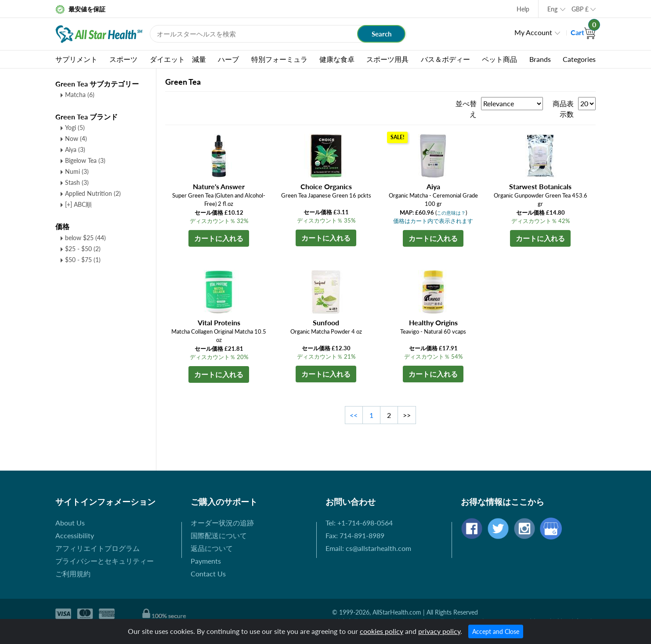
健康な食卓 (337, 59)
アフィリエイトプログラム (98, 548)
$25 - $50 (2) (83, 249)
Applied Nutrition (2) (93, 193)
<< (354, 415)
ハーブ (228, 59)
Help (523, 9)
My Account (533, 32)
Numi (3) (77, 171)
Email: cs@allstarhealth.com (368, 548)
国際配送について (219, 535)
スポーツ (123, 59)
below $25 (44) (85, 238)
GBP (580, 9)
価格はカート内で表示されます (433, 221)
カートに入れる (219, 238)
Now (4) (76, 139)
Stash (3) (77, 182)
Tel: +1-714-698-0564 (359, 523)
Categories (579, 59)
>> (407, 415)
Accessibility (75, 535)
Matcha (80, 95)
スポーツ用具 (387, 59)
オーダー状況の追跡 (222, 523)
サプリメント (76, 59)
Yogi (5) (75, 128)
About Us (70, 523)
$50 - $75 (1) (83, 260)
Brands (540, 59)
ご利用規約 (73, 574)
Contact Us (208, 574)
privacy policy (439, 631)
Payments (206, 561)
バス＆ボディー (445, 59)
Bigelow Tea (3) (85, 160)
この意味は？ (451, 213)
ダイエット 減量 (178, 59)
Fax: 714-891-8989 (355, 535)
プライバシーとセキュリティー (105, 561)
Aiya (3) (75, 149)
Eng (552, 9)
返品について (212, 548)
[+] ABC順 (78, 204)
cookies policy (382, 631)
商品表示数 (563, 109)
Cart (583, 32)
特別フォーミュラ (279, 59)
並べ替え (466, 109)
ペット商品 (499, 59)
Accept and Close (496, 631)
